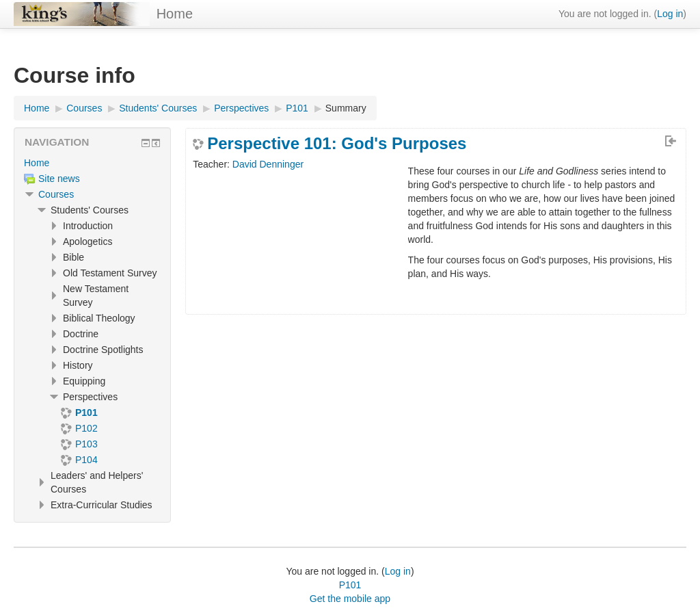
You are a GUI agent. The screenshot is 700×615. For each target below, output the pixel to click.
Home (175, 14)
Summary (346, 108)
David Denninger (268, 164)
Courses (56, 194)
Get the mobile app (350, 599)
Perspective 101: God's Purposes (337, 144)
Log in (670, 14)
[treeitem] (92, 163)
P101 (350, 585)
